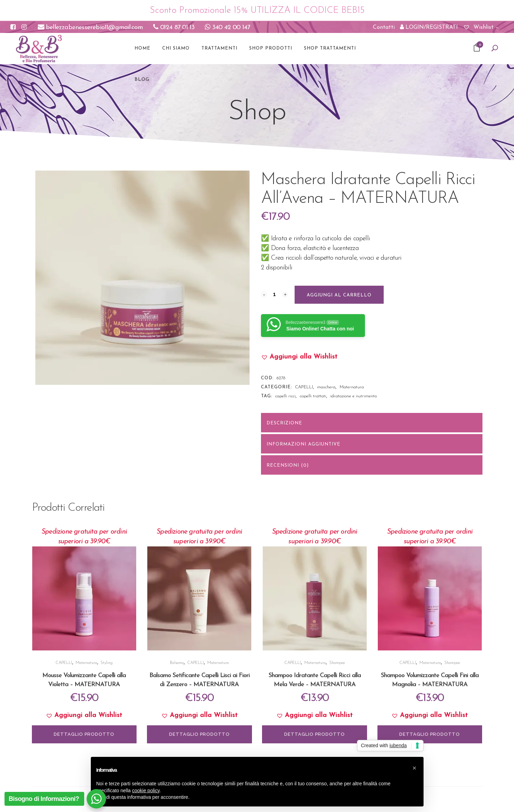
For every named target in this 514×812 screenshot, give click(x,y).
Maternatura (352, 387)
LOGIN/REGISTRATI (429, 27)
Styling (107, 663)
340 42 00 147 (227, 28)
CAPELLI (304, 387)
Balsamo (177, 663)
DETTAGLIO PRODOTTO (84, 734)
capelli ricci (285, 396)
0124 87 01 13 (174, 28)
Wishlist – (481, 27)
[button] (299, 357)
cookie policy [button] (146, 791)
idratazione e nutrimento (354, 396)
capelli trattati (313, 396)
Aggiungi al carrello (339, 295)
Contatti (384, 27)
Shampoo (337, 663)
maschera (326, 387)
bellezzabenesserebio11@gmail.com (90, 28)
